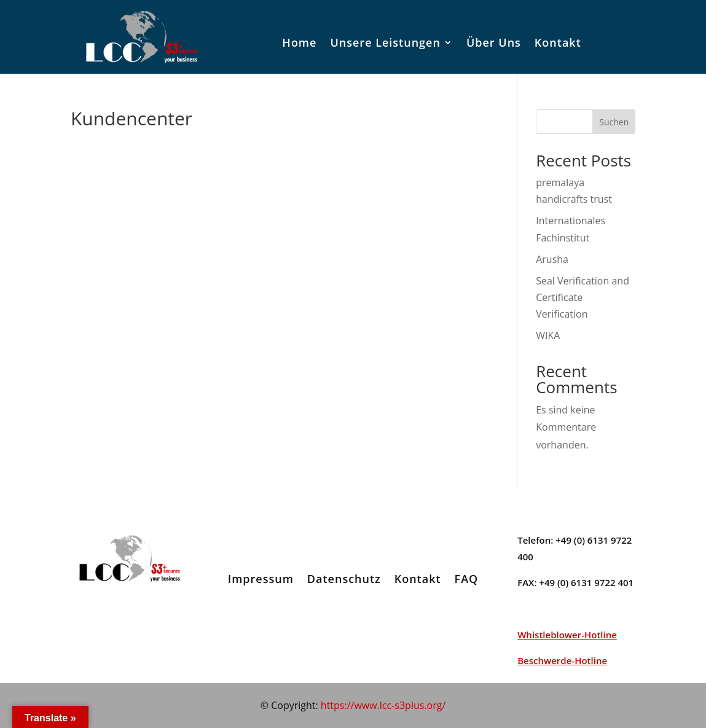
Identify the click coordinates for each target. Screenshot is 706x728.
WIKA (548, 335)
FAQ (467, 579)
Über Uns (494, 42)
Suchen (614, 122)
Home (299, 42)
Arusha (552, 259)
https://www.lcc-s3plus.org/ (383, 705)
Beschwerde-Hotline (562, 660)
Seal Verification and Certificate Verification (582, 297)
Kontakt (558, 42)
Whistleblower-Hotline (567, 635)
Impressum (261, 579)
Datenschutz (344, 579)
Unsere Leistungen (385, 42)
